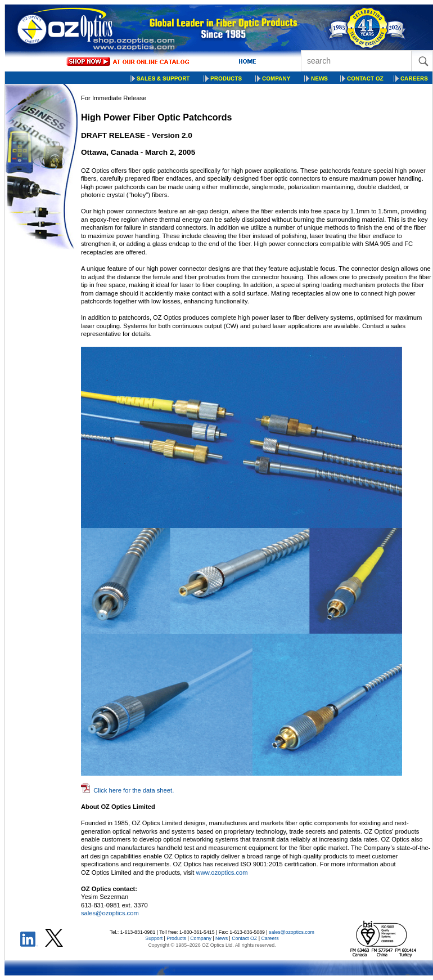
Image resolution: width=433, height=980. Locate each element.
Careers (270, 938)
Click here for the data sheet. (134, 790)
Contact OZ (244, 938)
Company (201, 938)
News (222, 938)
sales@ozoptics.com (110, 913)
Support (154, 938)
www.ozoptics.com (222, 872)
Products (176, 938)
